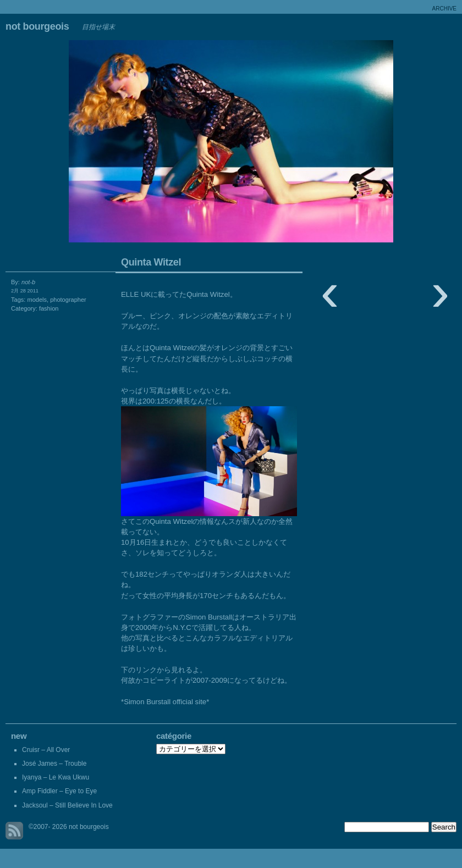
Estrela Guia (116, 144)
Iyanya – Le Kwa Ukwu (56, 777)
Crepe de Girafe (346, 144)
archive (444, 9)
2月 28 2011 (25, 291)
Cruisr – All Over (46, 750)
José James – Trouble (54, 764)
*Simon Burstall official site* (165, 702)
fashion (49, 308)
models (37, 300)
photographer (68, 300)
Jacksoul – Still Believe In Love (67, 805)
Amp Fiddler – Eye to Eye (59, 791)
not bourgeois (37, 26)
